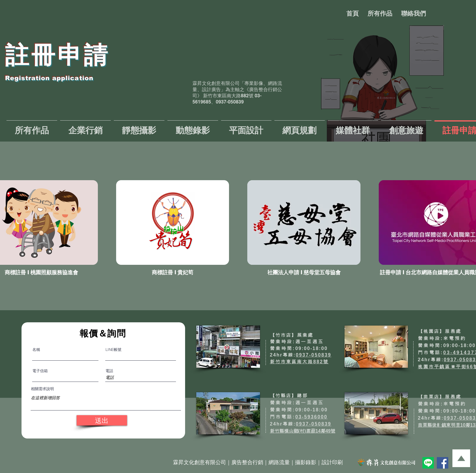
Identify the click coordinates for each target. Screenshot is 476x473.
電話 (109, 371)
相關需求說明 (42, 389)
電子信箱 (40, 371)
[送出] (102, 420)
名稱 (36, 350)
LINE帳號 (113, 350)
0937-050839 (313, 355)
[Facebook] (443, 463)
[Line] (428, 463)
